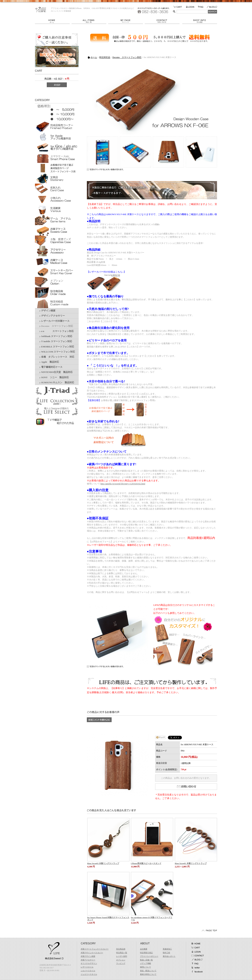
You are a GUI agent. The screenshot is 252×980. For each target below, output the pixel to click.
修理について (145, 967)
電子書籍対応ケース (52, 367)
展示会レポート (169, 956)
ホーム (53, 21)
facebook (197, 972)
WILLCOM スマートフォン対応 (58, 352)
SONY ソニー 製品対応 (55, 377)
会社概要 (200, 21)
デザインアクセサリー (53, 316)
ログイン (196, 952)
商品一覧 (90, 21)
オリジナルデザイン (89, 963)
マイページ (126, 21)
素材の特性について (148, 974)
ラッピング (121, 963)
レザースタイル (87, 967)
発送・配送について (148, 971)
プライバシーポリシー (149, 956)
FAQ (202, 7)
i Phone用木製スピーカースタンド (146, 863)
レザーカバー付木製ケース (55, 321)
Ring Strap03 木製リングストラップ (103, 863)
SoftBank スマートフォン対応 (57, 336)
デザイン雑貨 (48, 311)
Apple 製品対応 (50, 362)
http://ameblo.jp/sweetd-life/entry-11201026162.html (123, 484)
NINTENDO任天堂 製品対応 (57, 372)
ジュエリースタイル (89, 974)
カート (196, 948)
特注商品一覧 (122, 953)
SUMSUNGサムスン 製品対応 (58, 383)
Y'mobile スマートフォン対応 (57, 341)
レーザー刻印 (122, 956)
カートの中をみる (180, 7)
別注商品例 (121, 949)
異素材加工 (167, 949)
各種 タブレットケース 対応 (58, 357)
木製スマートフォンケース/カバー (95, 949)
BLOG (212, 7)
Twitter (196, 968)
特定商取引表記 (146, 953)
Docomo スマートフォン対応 (57, 326)
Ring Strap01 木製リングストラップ (191, 863)
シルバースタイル (88, 971)
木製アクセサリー (88, 960)
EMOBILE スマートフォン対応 (58, 347)
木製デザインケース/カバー (92, 953)
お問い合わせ (164, 21)
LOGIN (192, 7)
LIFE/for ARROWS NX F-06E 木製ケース (41, 10)
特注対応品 (105, 57)
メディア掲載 (145, 963)
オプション (121, 960)
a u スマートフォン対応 (57, 331)
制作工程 (166, 953)
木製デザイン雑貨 (88, 956)
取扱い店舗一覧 (146, 960)
